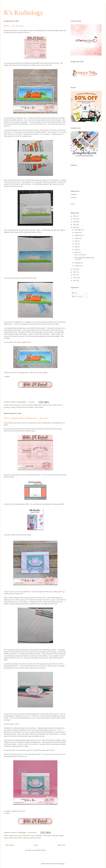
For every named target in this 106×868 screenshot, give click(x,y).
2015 (75, 280)
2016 (75, 278)
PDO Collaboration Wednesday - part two (26, 418)
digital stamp (38, 405)
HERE (22, 431)
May (76, 247)
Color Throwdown (36, 836)
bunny (11, 405)
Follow (73, 204)
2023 (75, 219)
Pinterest (73, 198)
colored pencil (47, 836)
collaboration (26, 836)
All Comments (77, 297)
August (77, 238)
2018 (75, 272)
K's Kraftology (24, 13)
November (78, 230)
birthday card (13, 836)
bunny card (17, 405)
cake (19, 836)
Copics (24, 405)
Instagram (74, 194)
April (76, 249)
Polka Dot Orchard (22, 407)
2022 (75, 222)
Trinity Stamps (39, 407)
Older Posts (61, 845)
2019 (75, 269)
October (77, 233)
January (77, 266)
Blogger (62, 864)
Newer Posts (10, 845)
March (77, 252)
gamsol (26, 838)
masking (13, 407)
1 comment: (32, 402)
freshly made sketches (16, 838)
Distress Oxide (48, 405)
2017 (75, 275)
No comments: (33, 833)
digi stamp (30, 405)
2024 (75, 216)
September (78, 235)
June (76, 244)
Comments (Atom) (40, 850)
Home (36, 845)
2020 (75, 227)
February (78, 263)
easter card (56, 405)
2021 (75, 224)
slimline (31, 407)
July (76, 241)
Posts (75, 293)
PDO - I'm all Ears (14, 26)
